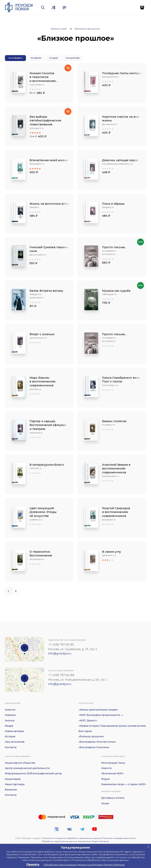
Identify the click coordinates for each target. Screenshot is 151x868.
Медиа (9, 726)
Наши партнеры (15, 784)
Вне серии (85, 731)
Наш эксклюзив (15, 742)
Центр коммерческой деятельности (27, 768)
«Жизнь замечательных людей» (98, 710)
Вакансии (11, 790)
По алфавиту (15, 58)
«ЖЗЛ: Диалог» (88, 720)
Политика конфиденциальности (119, 838)
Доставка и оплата (113, 798)
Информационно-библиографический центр (33, 773)
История (10, 736)
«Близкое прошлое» (87, 29)
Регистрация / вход (113, 763)
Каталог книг (59, 29)
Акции (105, 803)
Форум (105, 779)
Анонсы (10, 720)
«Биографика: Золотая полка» (97, 742)
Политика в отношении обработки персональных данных (72, 838)
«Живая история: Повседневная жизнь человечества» (112, 726)
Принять (33, 864)
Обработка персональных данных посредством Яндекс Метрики (75, 841)
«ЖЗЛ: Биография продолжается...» (101, 715)
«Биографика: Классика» (94, 747)
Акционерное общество (20, 763)
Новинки (10, 715)
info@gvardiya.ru (60, 653)
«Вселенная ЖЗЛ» (112, 773)
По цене (54, 58)
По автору (36, 58)
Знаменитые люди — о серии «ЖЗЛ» (124, 784)
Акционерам (13, 779)
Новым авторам (14, 731)
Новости (10, 710)
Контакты (11, 747)
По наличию (73, 58)
